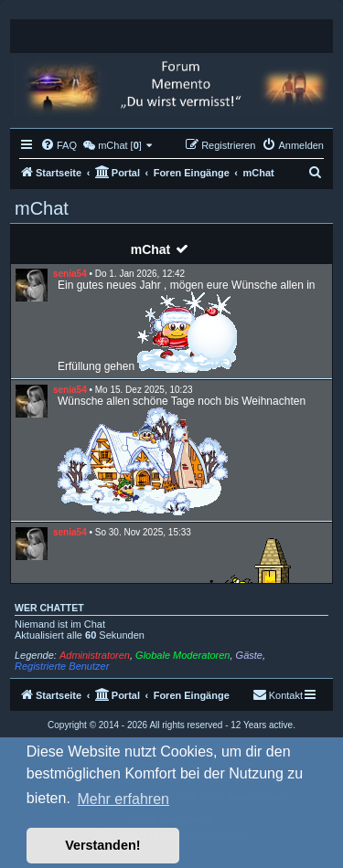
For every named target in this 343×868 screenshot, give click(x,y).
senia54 (70, 274)
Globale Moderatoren (182, 655)
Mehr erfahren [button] (123, 799)
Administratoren (95, 655)
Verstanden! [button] (102, 845)
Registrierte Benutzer (62, 666)
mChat (151, 249)
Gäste (249, 655)
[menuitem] (59, 145)
